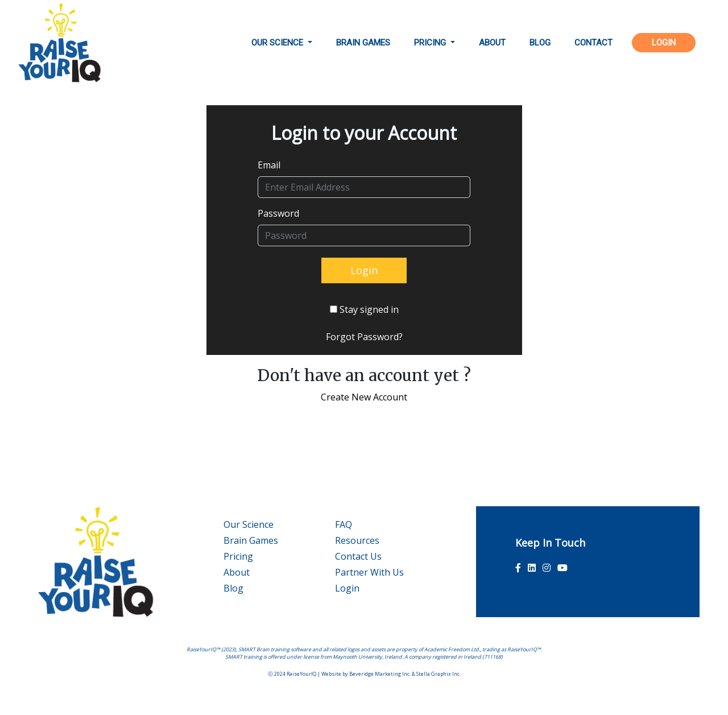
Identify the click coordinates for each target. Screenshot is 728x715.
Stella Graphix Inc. (439, 674)
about (492, 43)
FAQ (344, 524)
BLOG (540, 43)
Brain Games (251, 540)
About (237, 572)
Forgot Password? (364, 337)
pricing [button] (431, 43)
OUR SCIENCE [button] (278, 43)
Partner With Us (369, 572)
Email (269, 165)
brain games (363, 43)
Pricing (238, 556)
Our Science (249, 524)
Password (278, 213)
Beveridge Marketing (375, 674)
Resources (357, 540)
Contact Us (358, 556)
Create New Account (364, 397)
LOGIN (664, 43)
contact (593, 43)
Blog (233, 588)
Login (347, 588)
